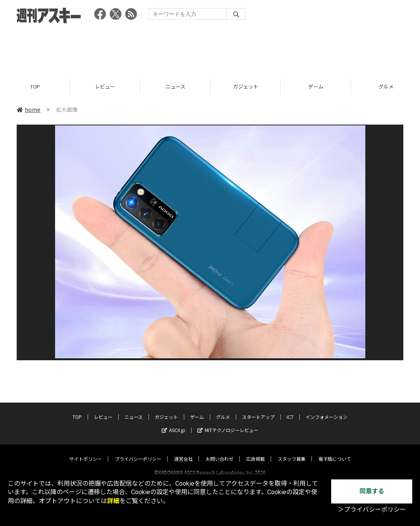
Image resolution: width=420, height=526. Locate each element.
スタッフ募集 (292, 451)
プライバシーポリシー (138, 451)
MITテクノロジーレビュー (228, 423)
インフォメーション (327, 409)
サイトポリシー (86, 451)
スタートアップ (258, 409)
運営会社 (183, 451)
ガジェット (246, 86)
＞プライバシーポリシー (372, 510)
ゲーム (316, 86)
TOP (35, 86)
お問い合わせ (220, 451)
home (29, 109)
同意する (372, 491)
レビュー (105, 86)
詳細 (113, 501)
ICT (290, 409)
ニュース (175, 86)
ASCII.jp (174, 423)
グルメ (223, 409)
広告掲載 (256, 451)
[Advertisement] (210, 49)
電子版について (335, 451)
